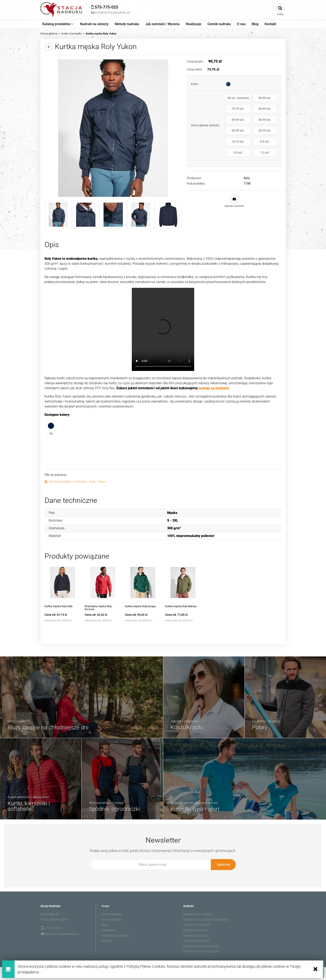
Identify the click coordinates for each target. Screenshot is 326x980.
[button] (234, 183)
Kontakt (107, 940)
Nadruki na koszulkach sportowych (206, 919)
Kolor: (195, 84)
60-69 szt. (233, 112)
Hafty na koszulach (196, 930)
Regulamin (109, 930)
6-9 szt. (233, 134)
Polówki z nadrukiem (197, 924)
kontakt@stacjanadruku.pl (62, 933)
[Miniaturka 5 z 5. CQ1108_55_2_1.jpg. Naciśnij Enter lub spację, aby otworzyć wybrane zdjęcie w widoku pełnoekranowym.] (168, 215)
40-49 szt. (269, 112)
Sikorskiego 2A (50, 914)
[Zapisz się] (223, 865)
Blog (105, 924)
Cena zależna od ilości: (206, 116)
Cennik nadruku (112, 914)
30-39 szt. (233, 123)
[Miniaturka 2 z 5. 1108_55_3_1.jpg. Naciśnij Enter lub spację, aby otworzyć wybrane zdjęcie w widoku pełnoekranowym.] (86, 215)
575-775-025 (53, 927)
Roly (247, 160)
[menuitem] (58, 24)
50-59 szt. (252, 112)
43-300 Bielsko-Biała (54, 919)
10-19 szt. (269, 123)
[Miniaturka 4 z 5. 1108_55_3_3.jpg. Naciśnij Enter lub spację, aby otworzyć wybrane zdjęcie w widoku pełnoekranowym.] (141, 215)
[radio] (228, 84)
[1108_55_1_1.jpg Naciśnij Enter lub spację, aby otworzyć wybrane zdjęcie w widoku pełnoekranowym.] (113, 128)
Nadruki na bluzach (196, 935)
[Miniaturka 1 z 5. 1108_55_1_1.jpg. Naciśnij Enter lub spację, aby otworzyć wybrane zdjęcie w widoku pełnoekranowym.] (58, 215)
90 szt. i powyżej (234, 100)
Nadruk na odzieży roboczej (201, 946)
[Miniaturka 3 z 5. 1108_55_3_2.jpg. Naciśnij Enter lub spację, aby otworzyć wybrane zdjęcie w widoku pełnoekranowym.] (113, 215)
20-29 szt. (252, 123)
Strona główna (111, 919)
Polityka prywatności (115, 935)
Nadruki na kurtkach (196, 940)
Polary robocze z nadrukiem (201, 951)
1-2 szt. (269, 134)
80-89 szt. (252, 100)
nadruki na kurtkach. (214, 388)
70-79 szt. (269, 100)
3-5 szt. (252, 134)
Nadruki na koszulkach (198, 914)
